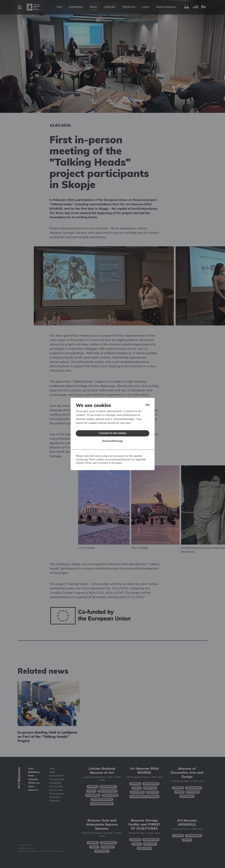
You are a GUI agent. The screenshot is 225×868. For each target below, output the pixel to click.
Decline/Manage (113, 441)
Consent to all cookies (113, 433)
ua (148, 405)
